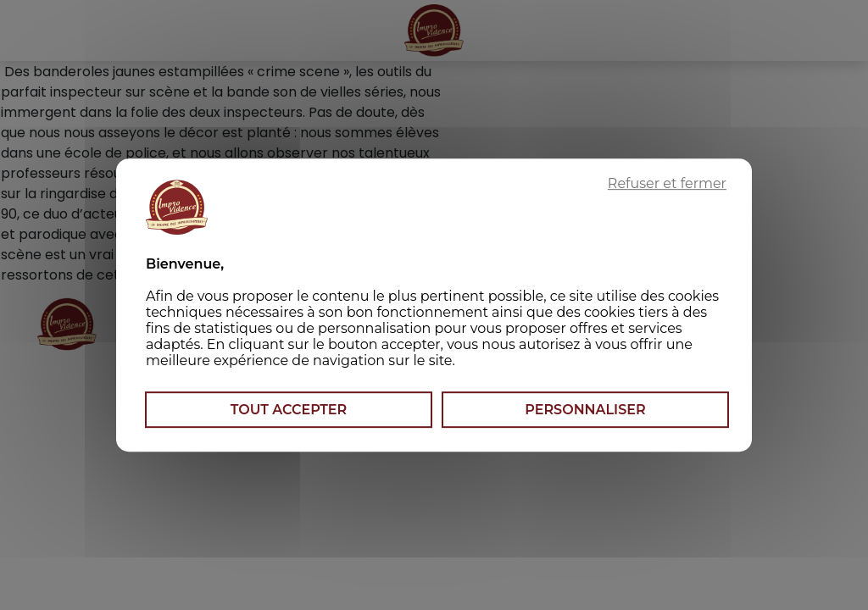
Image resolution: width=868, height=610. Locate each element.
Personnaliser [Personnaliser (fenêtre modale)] (585, 410)
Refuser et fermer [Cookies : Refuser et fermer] (667, 183)
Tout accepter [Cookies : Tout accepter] (289, 410)
